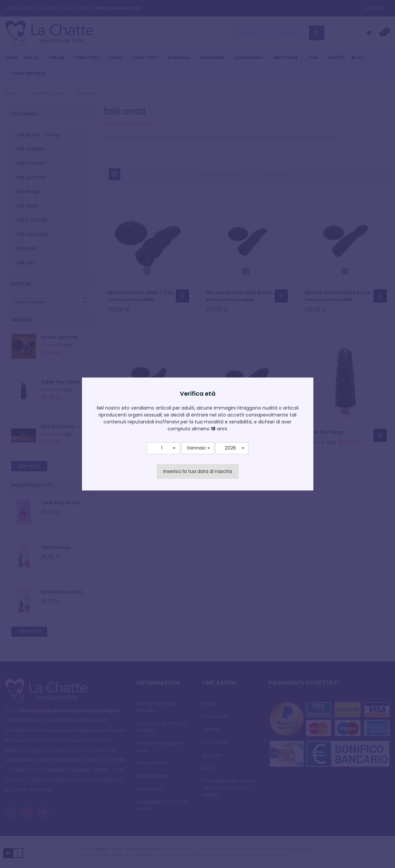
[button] (163, 448)
